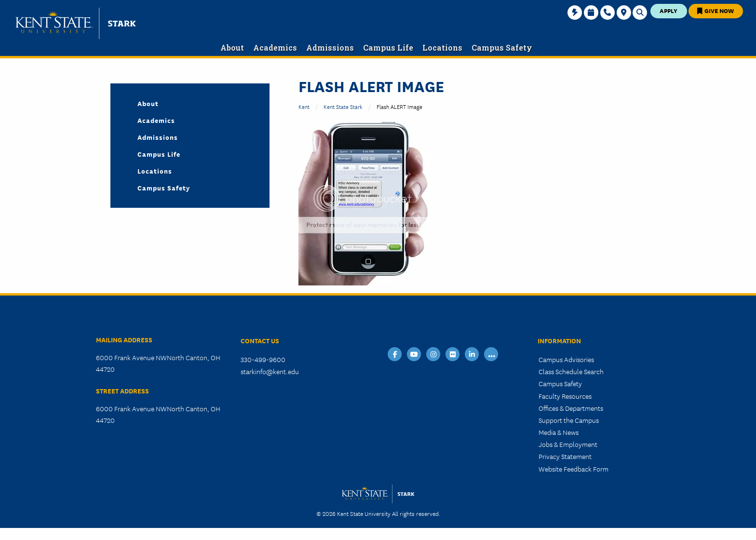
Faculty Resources (565, 396)
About (148, 103)
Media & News (559, 432)
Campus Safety (164, 188)
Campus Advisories (566, 359)
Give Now (715, 10)
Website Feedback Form (574, 469)
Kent (304, 106)
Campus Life (159, 154)
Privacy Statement (565, 456)
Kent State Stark (343, 106)
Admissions (158, 137)
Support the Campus (569, 420)
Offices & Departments (571, 408)
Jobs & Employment (568, 444)
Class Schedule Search (571, 371)
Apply (668, 10)
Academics (156, 120)
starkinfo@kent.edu (270, 371)
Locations (155, 171)
